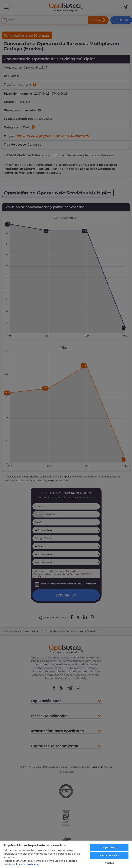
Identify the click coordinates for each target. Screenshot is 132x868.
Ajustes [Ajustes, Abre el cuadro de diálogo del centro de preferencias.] (109, 863)
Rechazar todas (109, 855)
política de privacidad (26, 864)
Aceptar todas (109, 847)
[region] (66, 854)
